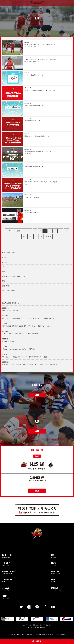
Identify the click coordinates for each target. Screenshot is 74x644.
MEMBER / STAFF (26, 572)
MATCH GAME (26, 556)
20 (24, 236)
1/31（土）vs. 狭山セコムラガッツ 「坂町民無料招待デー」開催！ (37, 355)
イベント (6, 267)
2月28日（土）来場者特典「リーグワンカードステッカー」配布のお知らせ (37, 317)
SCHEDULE (26, 564)
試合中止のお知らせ (37, 340)
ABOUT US (62, 572)
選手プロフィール (9, 291)
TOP (3, 549)
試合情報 (6, 286)
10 (66, 231)
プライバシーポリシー (16, 635)
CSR (4, 257)
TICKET (26, 597)
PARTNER (62, 589)
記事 (4, 281)
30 (30, 236)
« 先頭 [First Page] (17, 231)
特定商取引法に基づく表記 (44, 635)
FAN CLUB (26, 589)
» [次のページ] (41, 236)
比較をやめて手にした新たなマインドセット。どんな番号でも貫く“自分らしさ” (37, 363)
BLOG (62, 581)
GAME (37, 491)
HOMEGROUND (26, 581)
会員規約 (30, 635)
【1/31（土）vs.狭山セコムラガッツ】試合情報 (37, 348)
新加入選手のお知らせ (37, 309)
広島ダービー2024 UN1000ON (14, 276)
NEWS (5, 262)
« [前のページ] (25, 231)
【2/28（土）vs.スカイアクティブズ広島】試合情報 (37, 332)
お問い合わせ (61, 635)
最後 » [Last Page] (48, 236)
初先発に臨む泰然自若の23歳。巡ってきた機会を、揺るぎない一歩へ (37, 325)
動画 (4, 272)
